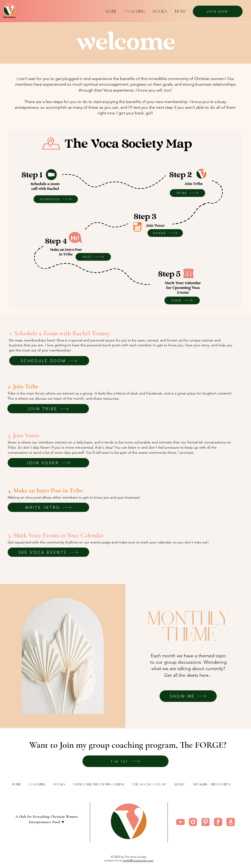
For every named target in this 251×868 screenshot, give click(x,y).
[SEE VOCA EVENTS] (48, 552)
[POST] (93, 257)
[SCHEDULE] (56, 199)
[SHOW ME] (188, 696)
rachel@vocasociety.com (138, 860)
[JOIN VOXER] (48, 463)
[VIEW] (182, 300)
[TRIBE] (187, 193)
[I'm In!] (126, 761)
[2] (218, 822)
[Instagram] (193, 822)
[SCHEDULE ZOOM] (49, 361)
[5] (206, 822)
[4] (180, 822)
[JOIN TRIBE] (48, 409)
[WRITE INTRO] (48, 507)
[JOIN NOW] (218, 11)
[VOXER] (165, 233)
